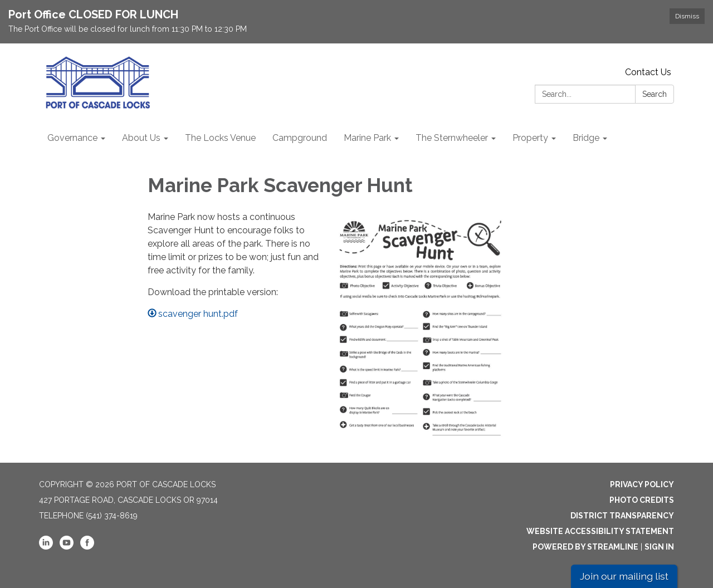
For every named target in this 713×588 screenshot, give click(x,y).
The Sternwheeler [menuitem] (452, 138)
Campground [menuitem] (300, 138)
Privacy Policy (642, 484)
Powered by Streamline (585, 547)
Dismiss (687, 16)
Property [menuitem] (530, 138)
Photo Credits (642, 500)
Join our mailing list (624, 576)
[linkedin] (46, 547)
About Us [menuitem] (141, 138)
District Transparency (622, 516)
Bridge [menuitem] (586, 138)
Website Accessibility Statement (600, 531)
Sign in (659, 547)
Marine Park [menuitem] (367, 138)
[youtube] (67, 547)
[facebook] (87, 547)
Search (655, 94)
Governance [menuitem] (72, 138)
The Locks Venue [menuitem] (220, 138)
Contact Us (648, 72)
